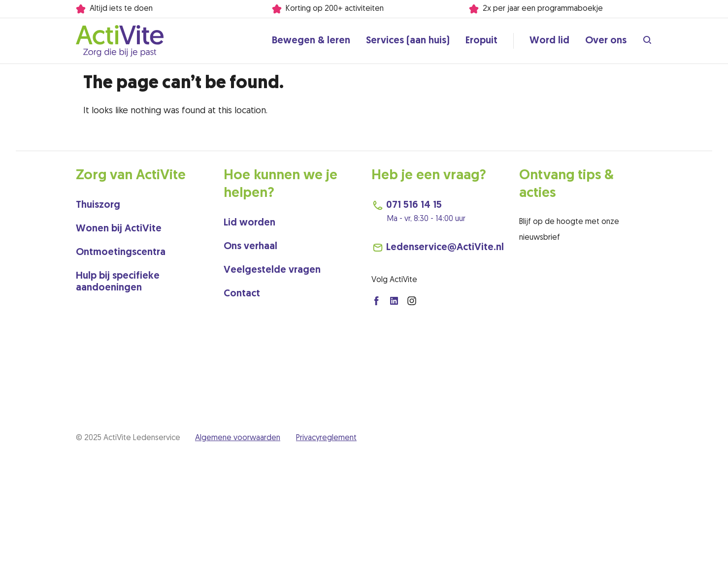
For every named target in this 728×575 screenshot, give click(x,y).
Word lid (549, 41)
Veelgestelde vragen (272, 270)
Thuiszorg (98, 205)
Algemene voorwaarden (238, 438)
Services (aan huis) (408, 41)
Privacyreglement (326, 438)
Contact (242, 294)
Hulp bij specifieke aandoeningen (118, 282)
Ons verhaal (250, 247)
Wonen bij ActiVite (119, 229)
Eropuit (481, 41)
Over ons (606, 41)
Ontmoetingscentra (121, 253)
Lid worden (249, 223)
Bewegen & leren (311, 41)
